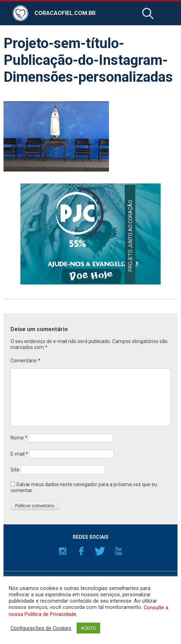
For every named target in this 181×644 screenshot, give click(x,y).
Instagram (63, 551)
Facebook (81, 551)
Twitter (100, 551)
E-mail (19, 454)
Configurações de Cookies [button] (41, 628)
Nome (19, 438)
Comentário (25, 361)
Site (15, 470)
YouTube (118, 551)
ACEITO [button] (88, 628)
